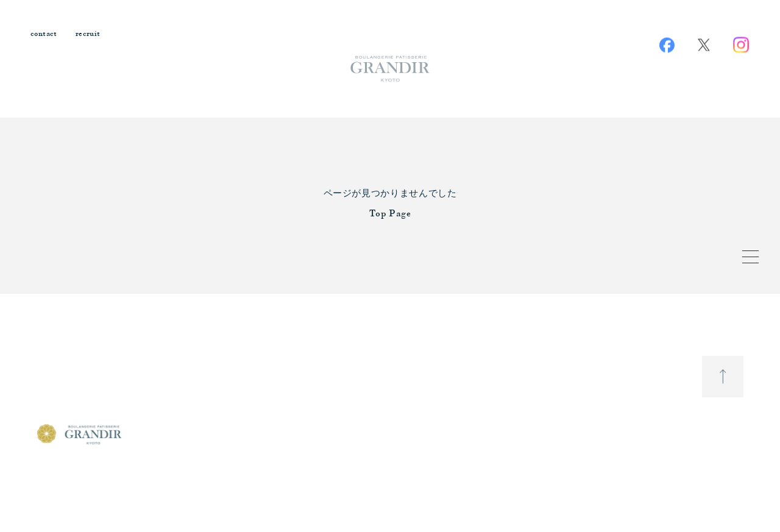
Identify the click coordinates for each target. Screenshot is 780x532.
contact (44, 34)
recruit (88, 34)
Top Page (390, 214)
